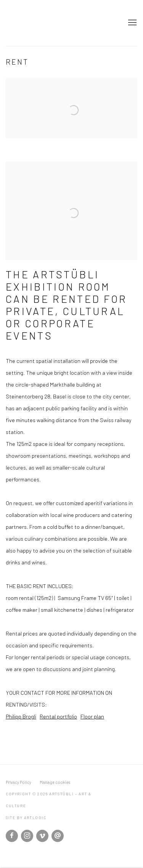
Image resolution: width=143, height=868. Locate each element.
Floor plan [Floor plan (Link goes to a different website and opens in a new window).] (92, 716)
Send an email (58, 836)
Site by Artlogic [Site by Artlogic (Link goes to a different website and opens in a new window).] (26, 818)
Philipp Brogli (21, 716)
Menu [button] (132, 23)
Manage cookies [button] (55, 782)
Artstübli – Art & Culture (59, 23)
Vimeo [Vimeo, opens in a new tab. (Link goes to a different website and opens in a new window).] (42, 836)
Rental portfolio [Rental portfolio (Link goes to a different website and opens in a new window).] (58, 716)
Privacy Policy (18, 782)
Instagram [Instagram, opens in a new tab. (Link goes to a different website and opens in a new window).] (27, 836)
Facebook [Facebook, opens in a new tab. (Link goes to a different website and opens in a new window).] (12, 836)
